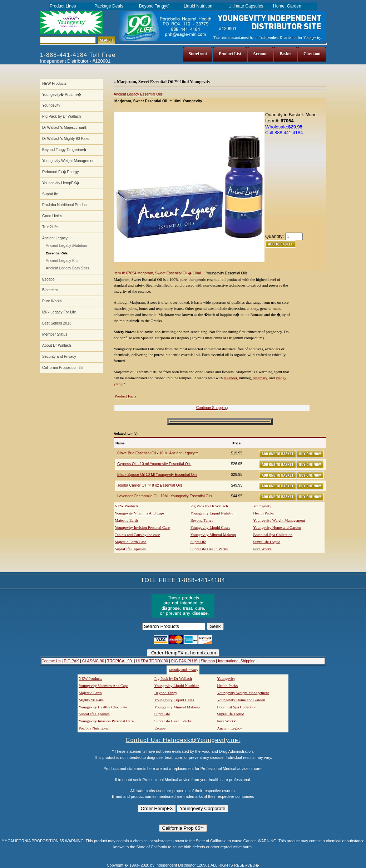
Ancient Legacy (55, 238)
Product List (230, 54)
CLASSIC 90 (93, 661)
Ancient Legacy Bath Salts (67, 268)
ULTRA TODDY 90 (152, 661)
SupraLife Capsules (130, 549)
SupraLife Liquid (267, 542)
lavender (230, 378)
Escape (48, 279)
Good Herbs (52, 216)
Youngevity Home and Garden (277, 527)
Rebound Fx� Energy (60, 172)
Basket (286, 54)
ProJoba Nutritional (94, 728)
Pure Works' (52, 301)
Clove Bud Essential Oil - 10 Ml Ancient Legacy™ (158, 453)
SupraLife (50, 194)
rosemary (260, 378)
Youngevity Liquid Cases (210, 527)
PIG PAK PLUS (184, 661)
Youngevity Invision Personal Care (142, 527)
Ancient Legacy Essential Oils (138, 94)
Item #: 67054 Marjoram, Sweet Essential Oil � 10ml (157, 273)
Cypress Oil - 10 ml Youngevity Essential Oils (154, 464)
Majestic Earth (126, 520)
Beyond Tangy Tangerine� (64, 150)
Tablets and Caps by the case (137, 535)
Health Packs (263, 513)
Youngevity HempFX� (61, 183)
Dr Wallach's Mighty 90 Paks (66, 139)
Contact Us (51, 661)
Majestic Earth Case (131, 542)
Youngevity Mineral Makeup (213, 535)
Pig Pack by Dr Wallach (61, 116)
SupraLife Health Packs (209, 549)
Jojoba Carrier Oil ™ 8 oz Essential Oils (150, 485)
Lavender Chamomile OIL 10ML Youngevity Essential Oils (165, 496)
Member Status (55, 334)
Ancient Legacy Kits (62, 261)
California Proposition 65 (62, 368)
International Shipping (237, 661)
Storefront (198, 54)
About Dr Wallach (56, 345)
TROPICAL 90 (120, 661)
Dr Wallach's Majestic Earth (65, 128)
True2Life (50, 227)
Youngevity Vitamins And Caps (140, 513)
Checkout (312, 54)
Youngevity (51, 105)
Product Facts (125, 396)
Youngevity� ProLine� (62, 95)
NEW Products (54, 84)
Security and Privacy (59, 357)
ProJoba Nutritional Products (66, 205)
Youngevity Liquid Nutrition (213, 513)
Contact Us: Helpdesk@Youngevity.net (183, 740)
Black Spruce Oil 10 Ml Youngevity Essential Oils (157, 475)
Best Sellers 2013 (57, 323)
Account (261, 54)
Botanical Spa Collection (273, 535)
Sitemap (208, 661)
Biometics (50, 290)
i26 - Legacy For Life (59, 312)
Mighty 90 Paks (91, 700)
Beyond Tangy (202, 520)
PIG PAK (71, 661)
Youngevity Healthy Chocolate (103, 707)
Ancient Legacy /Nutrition (66, 246)
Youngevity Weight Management (69, 161)
